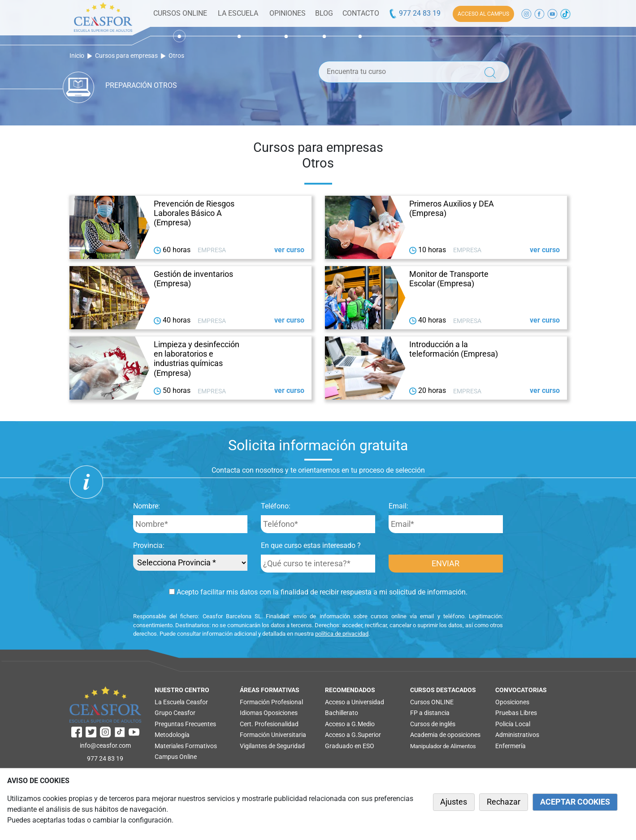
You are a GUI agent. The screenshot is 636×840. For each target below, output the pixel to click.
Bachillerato (342, 713)
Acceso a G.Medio (350, 724)
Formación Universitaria (273, 735)
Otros (176, 56)
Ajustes (454, 802)
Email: (398, 506)
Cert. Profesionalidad (269, 724)
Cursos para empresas (126, 56)
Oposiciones (281, 713)
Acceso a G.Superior (353, 735)
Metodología (172, 735)
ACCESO (483, 14)
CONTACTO (361, 13)
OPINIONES (288, 13)
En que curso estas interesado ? (311, 545)
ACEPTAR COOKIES (575, 802)
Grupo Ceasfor (175, 713)
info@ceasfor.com (105, 745)
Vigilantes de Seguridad (272, 746)
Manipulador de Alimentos (443, 746)
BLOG (324, 13)
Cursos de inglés (433, 724)
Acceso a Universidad (355, 702)
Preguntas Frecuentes (185, 724)
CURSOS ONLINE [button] (180, 13)
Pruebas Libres (516, 713)
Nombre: (147, 506)
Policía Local (513, 724)
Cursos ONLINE (432, 702)
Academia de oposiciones (445, 735)
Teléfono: (276, 506)
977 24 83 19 (414, 13)
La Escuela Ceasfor (181, 702)
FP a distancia (430, 713)
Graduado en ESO (350, 746)
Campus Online (176, 757)
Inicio (77, 56)
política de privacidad (342, 634)
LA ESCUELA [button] (238, 13)
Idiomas (251, 713)
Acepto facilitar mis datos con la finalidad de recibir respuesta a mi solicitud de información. (318, 592)
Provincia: (149, 545)
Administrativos (517, 735)
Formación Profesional (271, 702)
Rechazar (504, 802)
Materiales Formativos (186, 746)
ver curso (289, 250)
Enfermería (511, 746)
